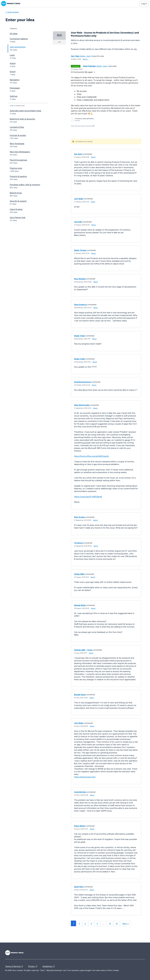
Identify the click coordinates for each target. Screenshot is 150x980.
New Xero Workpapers (20, 152)
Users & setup (16, 209)
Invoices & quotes (18, 135)
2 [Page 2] (79, 923)
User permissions (18, 47)
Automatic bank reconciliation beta (25, 111)
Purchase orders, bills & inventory (25, 185)
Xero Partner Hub (18, 217)
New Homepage (17, 144)
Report (93, 157)
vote (59, 42)
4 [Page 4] (91, 923)
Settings (14, 96)
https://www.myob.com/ (85, 777)
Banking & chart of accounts (22, 119)
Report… (86, 59)
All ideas (14, 34)
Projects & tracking (18, 176)
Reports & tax (16, 193)
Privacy (33, 967)
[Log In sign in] (144, 4)
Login (12, 55)
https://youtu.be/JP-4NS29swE (88, 497)
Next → (126, 923)
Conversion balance (19, 39)
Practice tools (16, 168)
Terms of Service (15, 967)
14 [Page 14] (110, 923)
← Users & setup (12, 12)
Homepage (15, 88)
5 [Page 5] (97, 923)
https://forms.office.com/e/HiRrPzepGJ (92, 456)
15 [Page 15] (117, 923)
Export (13, 72)
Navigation (15, 80)
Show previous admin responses (83, 126)
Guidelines (49, 967)
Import (13, 63)
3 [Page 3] (85, 923)
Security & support (18, 201)
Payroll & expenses (18, 160)
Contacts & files (17, 127)
